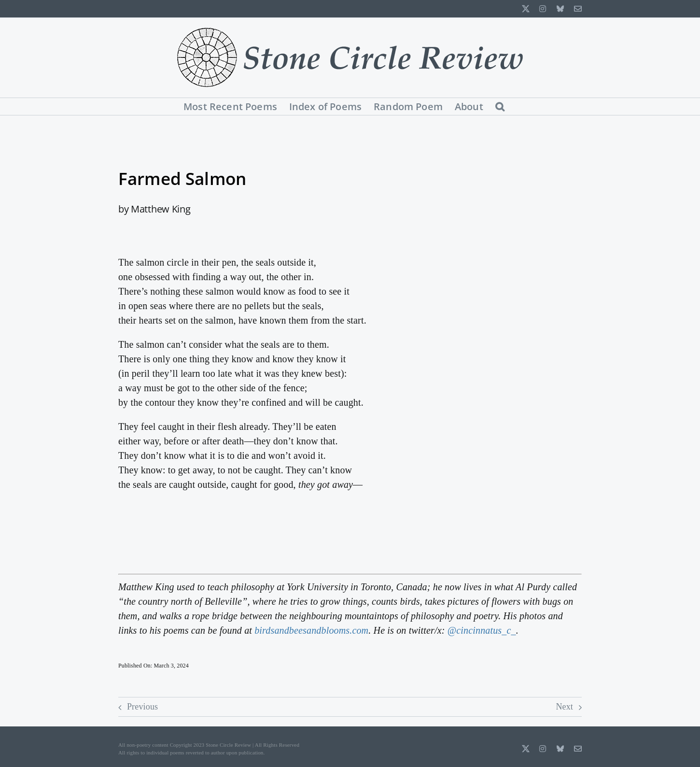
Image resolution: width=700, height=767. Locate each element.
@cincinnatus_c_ (482, 630)
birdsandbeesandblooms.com (311, 630)
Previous (142, 707)
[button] (500, 107)
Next (564, 707)
